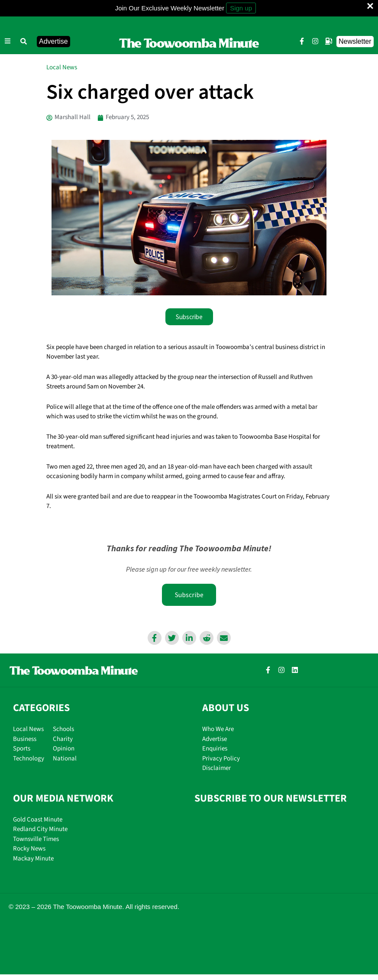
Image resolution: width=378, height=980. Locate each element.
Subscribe (189, 595)
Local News (62, 67)
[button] (24, 42)
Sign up (241, 8)
